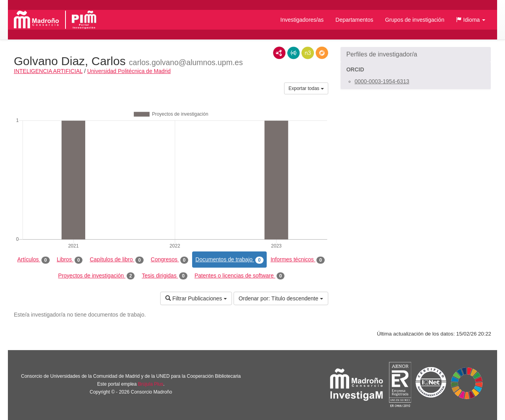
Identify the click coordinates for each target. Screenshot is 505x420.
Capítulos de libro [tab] (117, 260)
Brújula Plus (151, 384)
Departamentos (354, 20)
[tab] (416, 54)
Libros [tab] (70, 260)
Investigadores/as (302, 20)
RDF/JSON (322, 53)
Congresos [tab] (169, 260)
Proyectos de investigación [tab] (96, 276)
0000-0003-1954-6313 (382, 81)
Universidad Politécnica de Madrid (129, 71)
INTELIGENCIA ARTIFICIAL (48, 71)
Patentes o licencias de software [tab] (239, 276)
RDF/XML (279, 53)
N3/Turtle (308, 53)
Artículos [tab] (34, 260)
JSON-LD (294, 53)
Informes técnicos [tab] (298, 260)
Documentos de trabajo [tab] (229, 260)
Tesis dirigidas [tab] (165, 276)
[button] (471, 20)
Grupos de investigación (415, 20)
